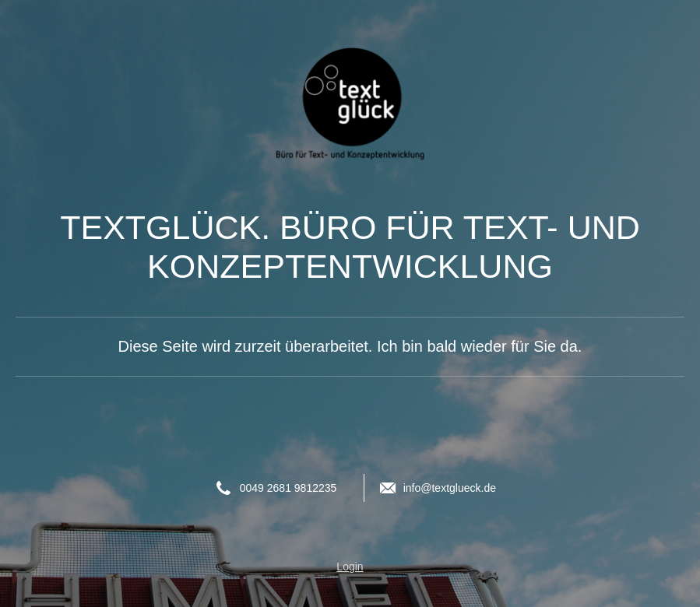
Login (350, 567)
